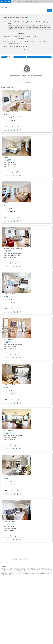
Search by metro (17, 2)
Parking (22, 42)
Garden (18, 42)
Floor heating (28, 42)
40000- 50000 (37, 31)
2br (17, 46)
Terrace (46, 42)
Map (36, 2)
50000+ (43, 31)
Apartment (12, 17)
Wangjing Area (43, 26)
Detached (16, 43)
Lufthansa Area (30, 26)
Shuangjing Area (12, 27)
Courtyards (30, 17)
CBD (11, 26)
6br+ (27, 46)
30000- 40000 (29, 31)
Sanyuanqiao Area (20, 27)
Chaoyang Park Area (17, 26)
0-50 (11, 36)
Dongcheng (21, 22)
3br (19, 46)
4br (22, 46)
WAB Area (11, 29)
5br (24, 46)
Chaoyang (12, 22)
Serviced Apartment (20, 17)
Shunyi (16, 22)
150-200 (24, 36)
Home (2, 7)
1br (15, 46)
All (9, 17)
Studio (12, 46)
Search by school (28, 2)
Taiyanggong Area (46, 27)
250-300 (34, 36)
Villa (26, 17)
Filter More (27, 50)
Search (6, 7)
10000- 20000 (14, 31)
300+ (38, 36)
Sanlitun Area (36, 26)
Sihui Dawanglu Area (29, 27)
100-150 (19, 36)
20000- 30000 (21, 31)
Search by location (6, 2)
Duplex (37, 42)
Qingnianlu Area (38, 27)
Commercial (11, 43)
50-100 (15, 36)
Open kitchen (13, 42)
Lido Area (24, 26)
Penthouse (41, 42)
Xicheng (25, 22)
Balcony (33, 42)
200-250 (29, 36)
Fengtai (29, 22)
